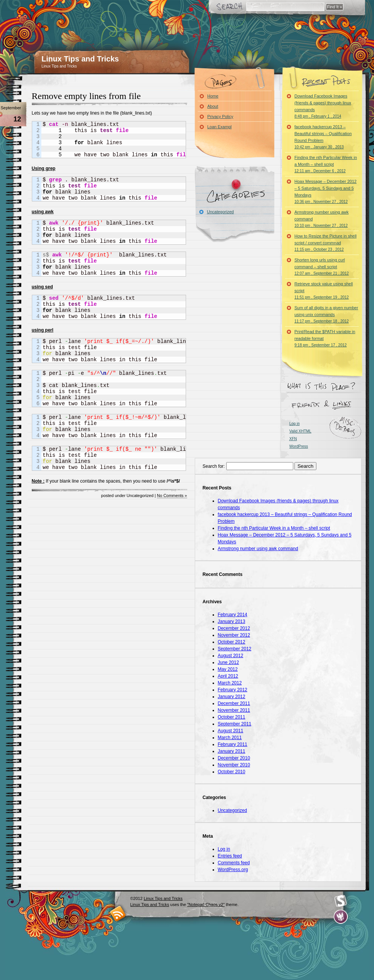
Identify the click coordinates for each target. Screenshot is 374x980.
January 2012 (232, 697)
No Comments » (172, 496)
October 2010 (232, 772)
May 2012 (228, 669)
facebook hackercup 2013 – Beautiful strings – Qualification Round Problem (323, 137)
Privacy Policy (220, 116)
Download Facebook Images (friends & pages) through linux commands (323, 106)
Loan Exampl (219, 127)
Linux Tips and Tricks (80, 59)
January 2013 (232, 621)
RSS (118, 913)
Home (213, 96)
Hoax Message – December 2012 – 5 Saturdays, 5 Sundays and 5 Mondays (325, 191)
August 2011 (231, 731)
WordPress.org (233, 870)
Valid (300, 431)
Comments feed (234, 863)
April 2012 (228, 676)
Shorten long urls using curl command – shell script (322, 267)
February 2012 (233, 690)
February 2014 (233, 615)
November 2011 (234, 710)
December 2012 (234, 628)
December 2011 (234, 703)
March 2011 (230, 738)
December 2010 (234, 758)
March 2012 (230, 683)
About (213, 106)
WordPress (299, 446)
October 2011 (232, 717)
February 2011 (233, 744)
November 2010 (234, 765)
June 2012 (228, 662)
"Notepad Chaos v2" (206, 904)
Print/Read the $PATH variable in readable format (325, 338)
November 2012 (234, 635)
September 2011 (235, 724)
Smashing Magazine (341, 901)
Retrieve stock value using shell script (324, 290)
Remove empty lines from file (86, 96)
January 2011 (232, 751)
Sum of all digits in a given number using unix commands (326, 314)
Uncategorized (220, 212)
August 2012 (231, 656)
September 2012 (235, 649)
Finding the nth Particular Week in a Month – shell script (326, 164)
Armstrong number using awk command (322, 219)
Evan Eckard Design (341, 917)
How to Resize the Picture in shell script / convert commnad (325, 243)
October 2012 (232, 642)
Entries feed (230, 856)
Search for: (214, 466)
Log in (295, 424)
